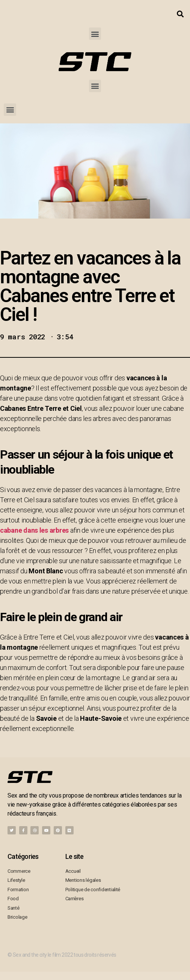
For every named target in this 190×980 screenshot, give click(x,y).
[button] (95, 34)
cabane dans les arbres (34, 530)
